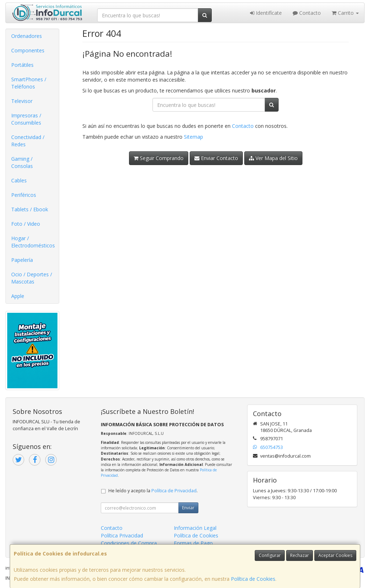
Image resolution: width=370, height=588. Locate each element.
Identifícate (266, 13)
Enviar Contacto (216, 158)
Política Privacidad (122, 535)
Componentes (28, 50)
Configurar (270, 555)
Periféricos (24, 195)
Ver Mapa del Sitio (273, 158)
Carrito (345, 13)
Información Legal (195, 528)
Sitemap (193, 137)
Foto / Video (26, 224)
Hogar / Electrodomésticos (33, 242)
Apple (18, 296)
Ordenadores (27, 36)
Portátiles (22, 65)
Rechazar (300, 555)
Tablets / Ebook (30, 209)
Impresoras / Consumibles (26, 119)
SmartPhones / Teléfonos (29, 83)
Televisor (22, 101)
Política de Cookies (253, 579)
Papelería (22, 260)
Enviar (188, 508)
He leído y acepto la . (153, 491)
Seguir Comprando (159, 158)
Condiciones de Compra (129, 543)
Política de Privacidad (174, 491)
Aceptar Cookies (335, 555)
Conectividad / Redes (28, 141)
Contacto (307, 13)
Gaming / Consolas (22, 162)
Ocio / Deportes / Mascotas (32, 278)
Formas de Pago (193, 543)
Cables (19, 180)
